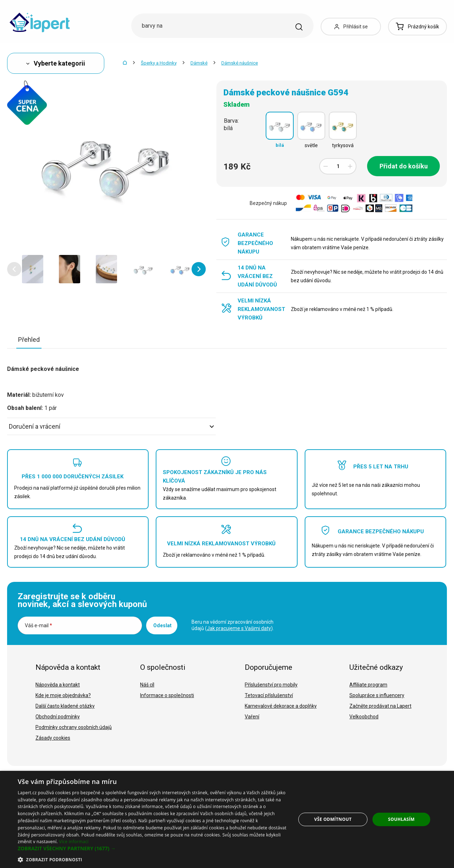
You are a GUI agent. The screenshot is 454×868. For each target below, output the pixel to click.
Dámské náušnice (240, 63)
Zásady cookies (53, 738)
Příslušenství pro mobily (271, 685)
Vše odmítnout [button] (333, 819)
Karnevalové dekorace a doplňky (281, 706)
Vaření (252, 717)
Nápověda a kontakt (58, 685)
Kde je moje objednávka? (63, 695)
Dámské (199, 63)
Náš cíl (147, 685)
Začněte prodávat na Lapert (380, 706)
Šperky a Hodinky (159, 63)
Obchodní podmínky (58, 717)
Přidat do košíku (404, 166)
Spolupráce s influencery (377, 695)
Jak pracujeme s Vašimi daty (239, 628)
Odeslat (162, 625)
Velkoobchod (364, 717)
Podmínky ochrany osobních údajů (74, 727)
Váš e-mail (38, 625)
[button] (14, 269)
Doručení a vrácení (111, 426)
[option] (33, 269)
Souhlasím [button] (401, 819)
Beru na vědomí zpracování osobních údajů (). (233, 625)
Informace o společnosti (167, 695)
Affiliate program (368, 685)
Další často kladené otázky (65, 706)
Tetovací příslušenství (269, 695)
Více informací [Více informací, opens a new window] (74, 842)
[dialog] (227, 819)
